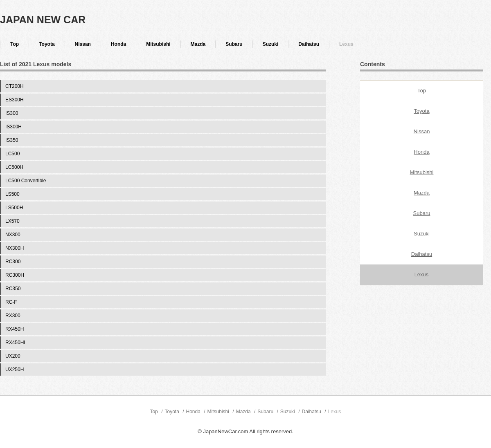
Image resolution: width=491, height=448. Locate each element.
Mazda (198, 44)
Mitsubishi (158, 44)
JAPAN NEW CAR (43, 20)
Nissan (83, 44)
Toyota (47, 44)
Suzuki (271, 44)
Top (15, 44)
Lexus (346, 44)
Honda (118, 44)
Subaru (234, 44)
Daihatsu (309, 44)
